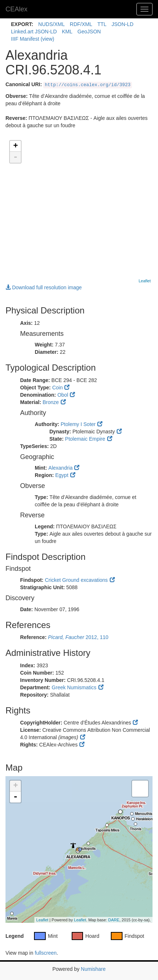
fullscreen (46, 953)
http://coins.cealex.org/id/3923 (87, 85)
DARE (114, 920)
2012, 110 (78, 637)
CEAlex (16, 9)
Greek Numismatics (74, 687)
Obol (63, 395)
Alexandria (60, 468)
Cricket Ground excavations (76, 580)
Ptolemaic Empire (85, 439)
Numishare (93, 969)
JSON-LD (123, 24)
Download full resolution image (44, 287)
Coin (58, 388)
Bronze (50, 402)
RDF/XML (81, 24)
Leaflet (145, 281)
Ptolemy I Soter (78, 424)
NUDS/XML (52, 24)
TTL (102, 24)
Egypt (62, 475)
